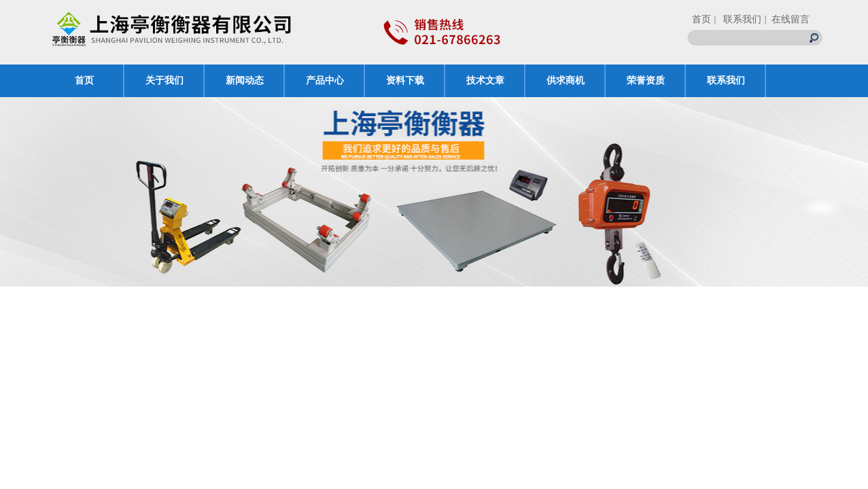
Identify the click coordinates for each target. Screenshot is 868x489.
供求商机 (566, 80)
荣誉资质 (646, 80)
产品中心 (325, 80)
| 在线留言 (787, 19)
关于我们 (164, 80)
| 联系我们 (738, 19)
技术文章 (485, 80)
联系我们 (726, 80)
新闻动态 (245, 80)
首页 (701, 19)
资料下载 (405, 80)
